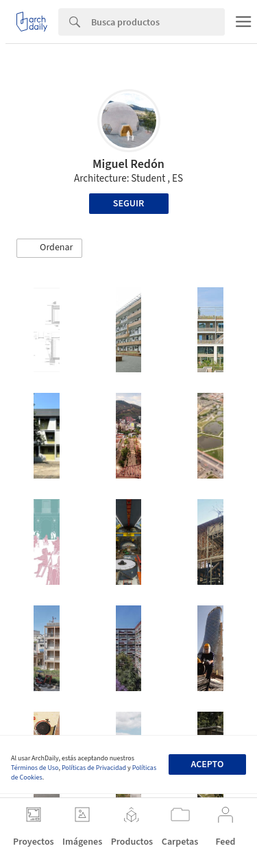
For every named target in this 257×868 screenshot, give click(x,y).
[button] (49, 248)
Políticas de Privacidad (94, 768)
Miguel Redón (128, 164)
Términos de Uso (35, 768)
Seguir (128, 204)
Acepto (207, 764)
